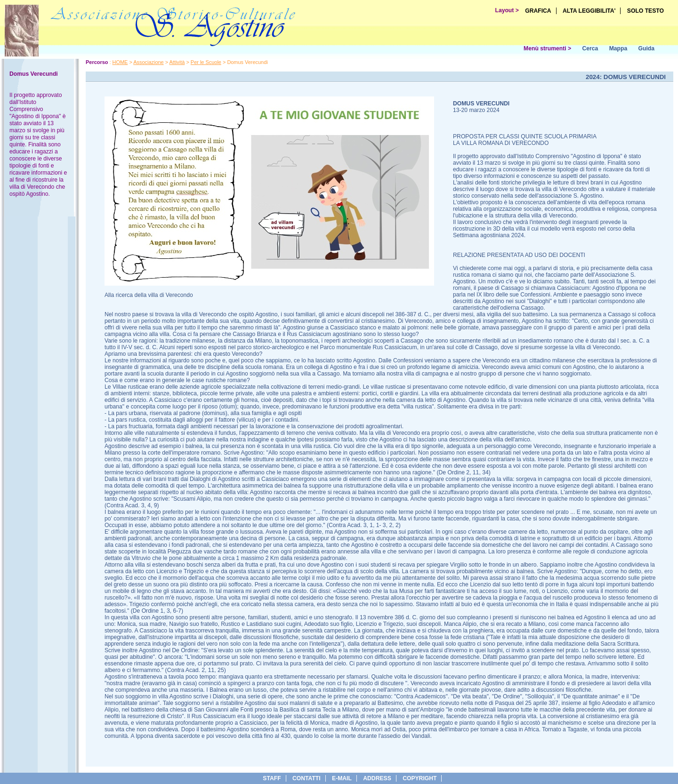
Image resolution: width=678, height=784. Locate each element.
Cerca (590, 48)
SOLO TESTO (646, 11)
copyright (420, 778)
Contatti (307, 778)
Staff (272, 778)
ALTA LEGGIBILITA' (589, 11)
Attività (177, 62)
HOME (120, 62)
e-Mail (342, 778)
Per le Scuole (206, 62)
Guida (646, 48)
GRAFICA (538, 11)
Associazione (148, 62)
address (377, 778)
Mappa (618, 48)
